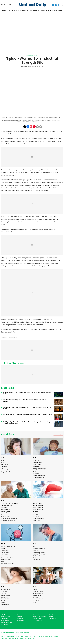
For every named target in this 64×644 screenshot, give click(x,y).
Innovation (5, 619)
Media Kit (36, 615)
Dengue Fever (38, 462)
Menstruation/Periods (8, 558)
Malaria (4, 548)
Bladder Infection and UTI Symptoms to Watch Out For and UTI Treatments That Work (27, 393)
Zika (35, 603)
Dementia (36, 461)
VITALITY (5, 11)
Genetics (4, 507)
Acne (3, 461)
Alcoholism (5, 464)
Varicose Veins (38, 593)
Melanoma (5, 550)
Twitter (51, 617)
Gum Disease (5, 517)
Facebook (52, 615)
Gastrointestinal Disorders (9, 504)
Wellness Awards (47, 11)
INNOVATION (24, 11)
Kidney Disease (38, 505)
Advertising (21, 621)
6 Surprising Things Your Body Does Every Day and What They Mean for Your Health (27, 408)
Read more (31, 638)
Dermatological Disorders (41, 468)
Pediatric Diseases (39, 556)
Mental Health (6, 560)
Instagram (52, 619)
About (19, 615)
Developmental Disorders (41, 470)
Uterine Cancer (38, 591)
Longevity (36, 517)
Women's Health (38, 599)
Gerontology (5, 513)
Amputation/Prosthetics (9, 472)
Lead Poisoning (38, 509)
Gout (3, 515)
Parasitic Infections (39, 552)
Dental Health (38, 464)
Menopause (5, 556)
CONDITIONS (58, 11)
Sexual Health (5, 597)
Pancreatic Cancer (39, 548)
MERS (3, 562)
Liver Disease (37, 515)
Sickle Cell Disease (7, 599)
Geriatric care (6, 511)
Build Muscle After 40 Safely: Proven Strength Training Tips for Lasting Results (28, 414)
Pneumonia (37, 560)
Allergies (4, 466)
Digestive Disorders (39, 476)
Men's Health (5, 552)
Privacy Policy (38, 619)
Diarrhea (36, 474)
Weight (35, 597)
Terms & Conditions (39, 617)
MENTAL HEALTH (14, 11)
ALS (2, 468)
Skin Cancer (5, 601)
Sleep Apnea (5, 605)
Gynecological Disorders (9, 519)
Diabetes (36, 472)
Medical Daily (32, 5)
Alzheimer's (5, 470)
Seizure (3, 593)
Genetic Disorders (7, 505)
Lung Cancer (37, 521)
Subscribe (20, 619)
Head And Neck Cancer (9, 521)
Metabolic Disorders (7, 564)
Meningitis (4, 554)
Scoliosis (4, 591)
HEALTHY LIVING (34, 11)
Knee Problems (38, 507)
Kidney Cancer (38, 504)
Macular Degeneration (8, 546)
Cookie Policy (37, 621)
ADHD (3, 462)
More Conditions (58, 435)
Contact (20, 617)
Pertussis (36, 558)
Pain (35, 546)
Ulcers (35, 589)
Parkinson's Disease (39, 554)
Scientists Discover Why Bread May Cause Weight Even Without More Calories (25, 401)
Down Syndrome (38, 478)
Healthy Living (6, 621)
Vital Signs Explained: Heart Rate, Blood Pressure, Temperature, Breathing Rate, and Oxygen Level (26, 423)
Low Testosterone (39, 519)
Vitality (3, 615)
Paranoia (36, 550)
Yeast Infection (38, 601)
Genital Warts (5, 509)
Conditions (8, 434)
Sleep (3, 603)
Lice (34, 513)
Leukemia (36, 511)
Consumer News (32, 55)
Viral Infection (38, 595)
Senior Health (5, 595)
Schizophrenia (6, 589)
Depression (37, 466)
